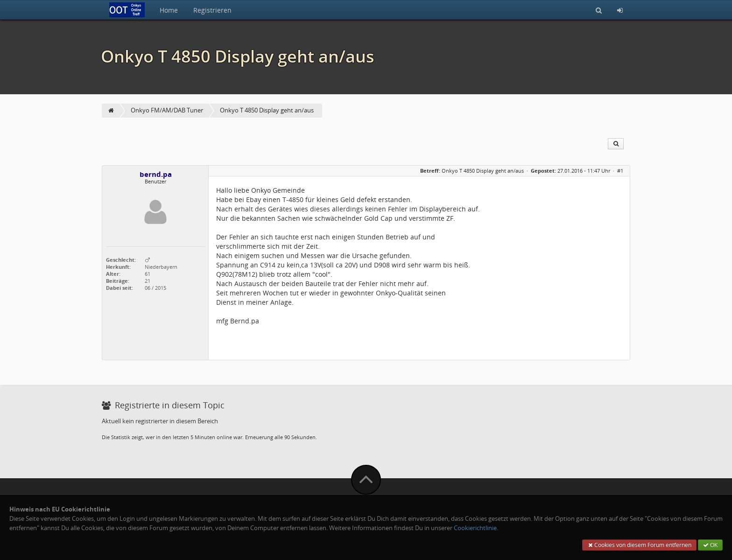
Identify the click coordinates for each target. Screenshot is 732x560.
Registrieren (212, 10)
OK (710, 545)
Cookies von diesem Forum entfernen (639, 545)
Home (169, 10)
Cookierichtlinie (475, 528)
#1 (620, 171)
